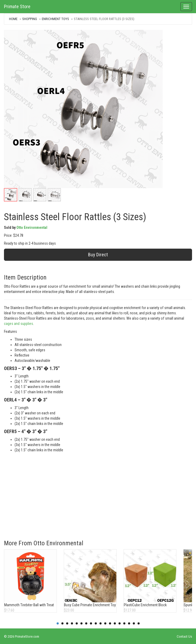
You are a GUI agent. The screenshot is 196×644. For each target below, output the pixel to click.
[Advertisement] (98, 492)
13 (115, 623)
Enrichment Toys (55, 19)
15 (124, 623)
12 (110, 623)
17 (134, 623)
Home (13, 19)
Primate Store (17, 6)
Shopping (30, 19)
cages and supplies (19, 324)
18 (139, 623)
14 (120, 623)
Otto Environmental (32, 228)
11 (105, 623)
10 (101, 623)
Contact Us (184, 636)
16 (129, 623)
